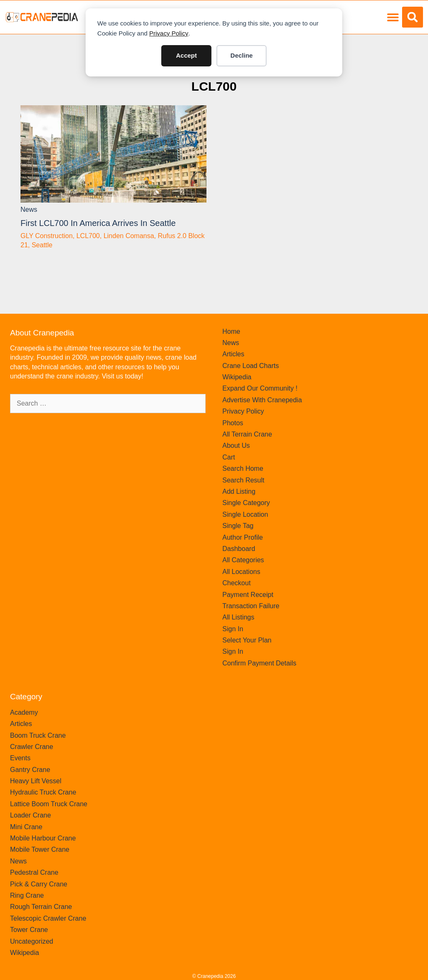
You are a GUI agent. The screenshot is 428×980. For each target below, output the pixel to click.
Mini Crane (26, 827)
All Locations (241, 572)
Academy (24, 712)
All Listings (238, 617)
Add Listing (239, 491)
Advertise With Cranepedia (262, 400)
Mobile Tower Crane (40, 849)
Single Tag (238, 526)
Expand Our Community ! (260, 388)
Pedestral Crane (34, 872)
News (29, 209)
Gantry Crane (30, 770)
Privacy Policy (169, 33)
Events (20, 758)
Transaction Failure (251, 606)
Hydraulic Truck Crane (43, 792)
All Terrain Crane (247, 434)
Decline (241, 55)
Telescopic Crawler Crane (48, 918)
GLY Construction (47, 236)
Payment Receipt (248, 595)
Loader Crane (31, 815)
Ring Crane (27, 895)
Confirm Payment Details (259, 663)
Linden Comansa (129, 236)
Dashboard (239, 549)
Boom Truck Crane (38, 735)
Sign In (233, 629)
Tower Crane (29, 930)
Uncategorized (32, 941)
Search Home (243, 468)
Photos (233, 423)
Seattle (42, 245)
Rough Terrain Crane (41, 907)
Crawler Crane (32, 747)
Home (231, 331)
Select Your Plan (247, 640)
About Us (236, 446)
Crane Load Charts (251, 366)
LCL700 (214, 86)
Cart (229, 457)
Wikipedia (237, 377)
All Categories (243, 560)
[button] (393, 17)
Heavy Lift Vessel (36, 781)
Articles (233, 354)
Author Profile (243, 537)
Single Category (246, 503)
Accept (186, 55)
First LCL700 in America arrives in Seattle (98, 223)
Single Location (245, 514)
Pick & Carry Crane (39, 884)
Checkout (237, 583)
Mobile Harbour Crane (43, 838)
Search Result (243, 480)
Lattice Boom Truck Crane (49, 804)
